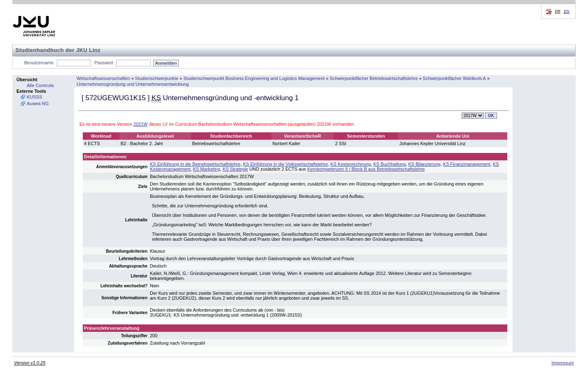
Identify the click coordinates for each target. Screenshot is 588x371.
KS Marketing (207, 169)
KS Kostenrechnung (350, 164)
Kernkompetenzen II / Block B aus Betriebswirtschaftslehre (366, 169)
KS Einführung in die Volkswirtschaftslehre (285, 164)
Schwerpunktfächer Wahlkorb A (454, 78)
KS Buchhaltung (389, 164)
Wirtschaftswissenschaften (103, 78)
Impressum (562, 363)
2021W (141, 124)
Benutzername (39, 63)
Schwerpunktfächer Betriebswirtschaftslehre (374, 78)
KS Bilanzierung (424, 164)
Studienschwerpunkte (157, 78)
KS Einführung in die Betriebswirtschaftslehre (195, 164)
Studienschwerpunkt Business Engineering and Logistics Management (254, 78)
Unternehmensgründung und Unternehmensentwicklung (133, 84)
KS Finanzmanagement (467, 164)
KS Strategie (236, 169)
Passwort (104, 63)
